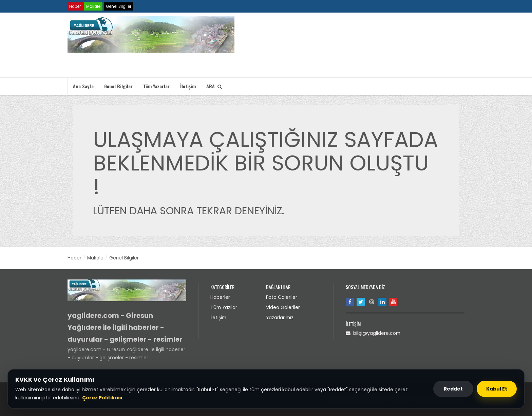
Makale (94, 6)
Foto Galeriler (282, 297)
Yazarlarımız (280, 316)
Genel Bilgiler (120, 6)
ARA (214, 86)
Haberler (220, 297)
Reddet (453, 389)
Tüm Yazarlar (156, 86)
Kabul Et (497, 389)
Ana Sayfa (83, 86)
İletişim (188, 86)
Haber (75, 6)
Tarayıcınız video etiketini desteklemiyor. (322, 46)
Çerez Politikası (102, 398)
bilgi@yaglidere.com (373, 333)
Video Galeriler (283, 307)
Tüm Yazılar (224, 307)
